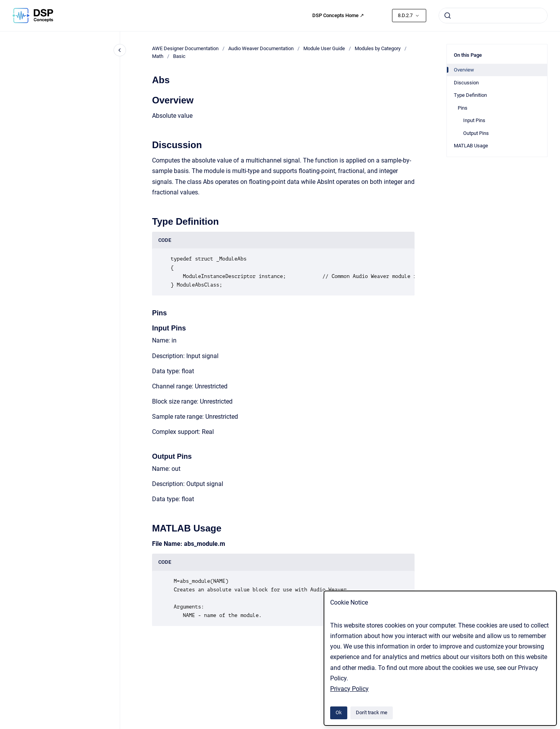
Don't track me (372, 712)
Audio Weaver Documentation (261, 48)
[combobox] (493, 16)
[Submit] (448, 16)
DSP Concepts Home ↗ (338, 15)
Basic (179, 56)
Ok (339, 712)
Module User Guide (324, 48)
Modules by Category (378, 48)
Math (158, 56)
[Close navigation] (120, 50)
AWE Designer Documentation (185, 48)
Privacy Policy (349, 689)
